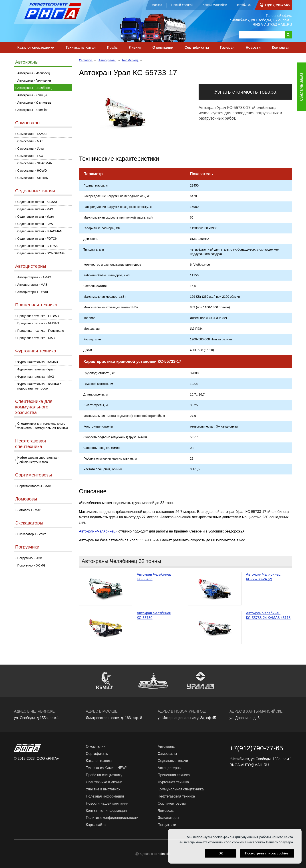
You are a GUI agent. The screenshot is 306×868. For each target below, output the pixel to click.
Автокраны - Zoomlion (33, 110)
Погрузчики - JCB (30, 558)
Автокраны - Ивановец (34, 73)
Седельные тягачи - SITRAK (38, 246)
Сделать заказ (301, 87)
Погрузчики (27, 547)
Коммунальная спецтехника (181, 789)
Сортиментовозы (33, 475)
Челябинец (130, 60)
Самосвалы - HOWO (32, 171)
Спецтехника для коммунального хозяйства (34, 407)
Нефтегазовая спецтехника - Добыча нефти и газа (38, 460)
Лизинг (135, 47)
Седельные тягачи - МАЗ (35, 209)
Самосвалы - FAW (30, 156)
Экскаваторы (29, 523)
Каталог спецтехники (36, 47)
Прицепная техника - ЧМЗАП (38, 323)
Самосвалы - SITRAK (33, 178)
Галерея (227, 47)
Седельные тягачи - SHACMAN (40, 231)
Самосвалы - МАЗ (30, 141)
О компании (163, 47)
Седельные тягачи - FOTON (37, 239)
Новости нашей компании (107, 803)
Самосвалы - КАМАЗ (32, 134)
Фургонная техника (36, 351)
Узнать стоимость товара (245, 92)
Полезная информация (105, 796)
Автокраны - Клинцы (32, 95)
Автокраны (27, 62)
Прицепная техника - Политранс (41, 331)
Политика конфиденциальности (112, 818)
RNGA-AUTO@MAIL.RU (272, 25)
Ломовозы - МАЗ (29, 510)
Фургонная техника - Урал (36, 369)
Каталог (86, 60)
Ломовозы (26, 499)
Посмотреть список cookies (267, 853)
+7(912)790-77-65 (277, 5)
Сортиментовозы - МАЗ (34, 486)
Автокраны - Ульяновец (34, 102)
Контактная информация (106, 811)
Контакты (280, 47)
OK (221, 853)
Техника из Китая (81, 47)
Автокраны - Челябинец (34, 88)
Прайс (112, 47)
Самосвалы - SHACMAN (35, 163)
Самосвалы (28, 123)
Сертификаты (197, 47)
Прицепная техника (36, 305)
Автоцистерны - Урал (33, 292)
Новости (253, 47)
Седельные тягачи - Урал (36, 217)
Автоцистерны (31, 266)
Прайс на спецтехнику (104, 775)
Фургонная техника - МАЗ (36, 377)
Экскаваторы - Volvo (32, 534)
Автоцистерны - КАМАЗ (34, 277)
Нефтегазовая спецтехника (30, 444)
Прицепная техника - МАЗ (36, 338)
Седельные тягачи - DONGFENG (41, 253)
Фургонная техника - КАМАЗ (38, 362)
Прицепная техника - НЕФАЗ (38, 316)
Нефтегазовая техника (176, 796)
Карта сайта (96, 825)
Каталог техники (99, 761)
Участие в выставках (103, 789)
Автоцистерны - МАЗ (32, 285)
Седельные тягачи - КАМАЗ (37, 202)
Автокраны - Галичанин (34, 80)
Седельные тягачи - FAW (35, 224)
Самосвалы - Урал (31, 149)
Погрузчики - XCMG (31, 565)
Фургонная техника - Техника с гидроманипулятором (39, 386)
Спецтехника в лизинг (104, 782)
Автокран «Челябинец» (98, 531)
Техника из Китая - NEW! (106, 768)
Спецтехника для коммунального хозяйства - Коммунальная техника (43, 426)
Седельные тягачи (35, 191)
